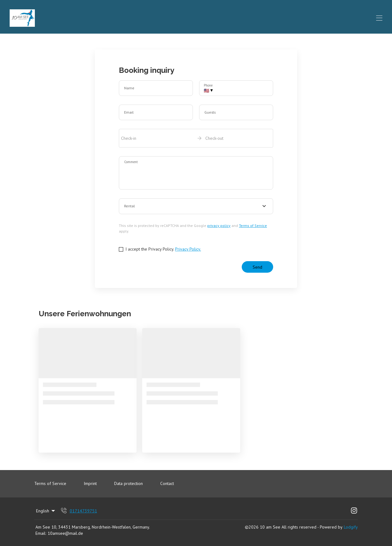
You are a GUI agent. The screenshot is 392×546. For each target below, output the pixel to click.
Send (257, 267)
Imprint (90, 483)
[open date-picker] (196, 138)
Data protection (128, 483)
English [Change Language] (46, 511)
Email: (41, 533)
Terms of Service (253, 226)
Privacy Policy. (188, 249)
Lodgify (351, 527)
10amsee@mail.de (65, 533)
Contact (167, 483)
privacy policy (219, 226)
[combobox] (196, 206)
